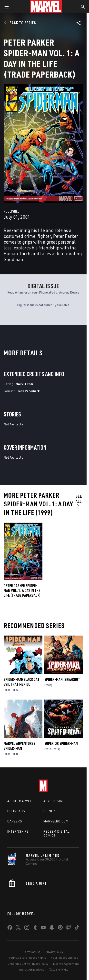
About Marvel (20, 801)
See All (79, 501)
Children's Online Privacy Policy (28, 964)
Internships (18, 831)
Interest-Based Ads (31, 969)
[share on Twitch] (69, 928)
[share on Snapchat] (52, 928)
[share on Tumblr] (35, 928)
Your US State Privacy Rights (27, 958)
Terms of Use (32, 952)
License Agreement (66, 964)
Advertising (54, 801)
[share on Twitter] (18, 928)
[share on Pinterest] (60, 928)
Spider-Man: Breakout (62, 679)
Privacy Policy (54, 952)
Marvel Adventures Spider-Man (19, 746)
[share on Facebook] (10, 929)
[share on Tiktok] (77, 928)
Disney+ (50, 811)
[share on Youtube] (43, 928)
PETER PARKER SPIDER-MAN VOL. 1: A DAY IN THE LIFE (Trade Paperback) (22, 590)
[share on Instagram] (27, 928)
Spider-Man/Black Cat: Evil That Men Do (22, 682)
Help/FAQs (16, 811)
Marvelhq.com (56, 821)
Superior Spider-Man (61, 743)
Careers (15, 821)
